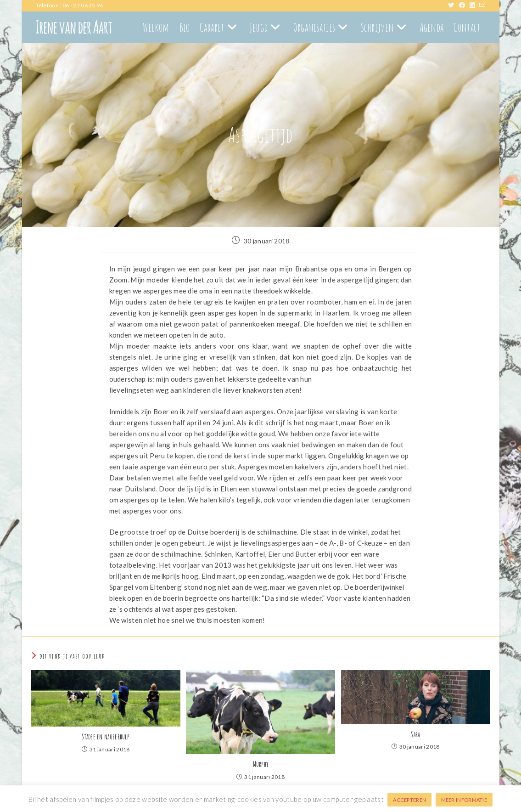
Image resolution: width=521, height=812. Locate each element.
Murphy (261, 764)
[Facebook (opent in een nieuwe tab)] (464, 6)
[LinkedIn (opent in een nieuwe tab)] (474, 6)
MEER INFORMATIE (464, 800)
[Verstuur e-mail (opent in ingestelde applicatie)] (482, 6)
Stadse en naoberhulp (106, 737)
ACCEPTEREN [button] (409, 800)
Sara (415, 734)
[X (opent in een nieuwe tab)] (453, 6)
